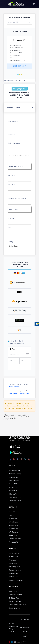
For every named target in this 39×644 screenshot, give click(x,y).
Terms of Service (15, 387)
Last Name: (12, 185)
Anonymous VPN (15, 470)
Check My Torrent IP (16, 595)
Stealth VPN (13, 491)
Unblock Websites (15, 539)
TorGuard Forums (15, 570)
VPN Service (13, 519)
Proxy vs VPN (13, 542)
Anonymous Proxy (15, 474)
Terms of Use (25, 619)
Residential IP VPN (15, 501)
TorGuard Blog (14, 577)
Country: (10, 242)
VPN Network (13, 525)
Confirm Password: (14, 143)
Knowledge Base (15, 567)
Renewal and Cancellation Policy (20, 393)
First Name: (12, 176)
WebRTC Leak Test (15, 601)
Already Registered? (20, 89)
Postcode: (11, 219)
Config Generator (15, 608)
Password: (11, 134)
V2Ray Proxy (13, 535)
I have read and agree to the (19, 386)
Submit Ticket (14, 557)
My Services (13, 563)
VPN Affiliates (14, 522)
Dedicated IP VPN (15, 497)
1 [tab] (18, 74)
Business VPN (14, 477)
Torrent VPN (13, 484)
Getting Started (14, 553)
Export (25, 636)
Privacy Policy (25, 628)
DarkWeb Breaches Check (18, 605)
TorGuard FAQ (14, 573)
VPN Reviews (13, 532)
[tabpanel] (19, 53)
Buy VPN (12, 512)
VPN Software (14, 529)
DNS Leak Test (14, 598)
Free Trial (12, 515)
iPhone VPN (13, 494)
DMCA (25, 632)
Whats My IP (13, 591)
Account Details (14, 108)
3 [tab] (21, 74)
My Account (13, 560)
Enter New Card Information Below (16, 342)
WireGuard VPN (14, 481)
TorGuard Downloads (16, 580)
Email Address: (13, 122)
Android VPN (13, 487)
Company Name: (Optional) (17, 198)
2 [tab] (20, 74)
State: (10, 228)
